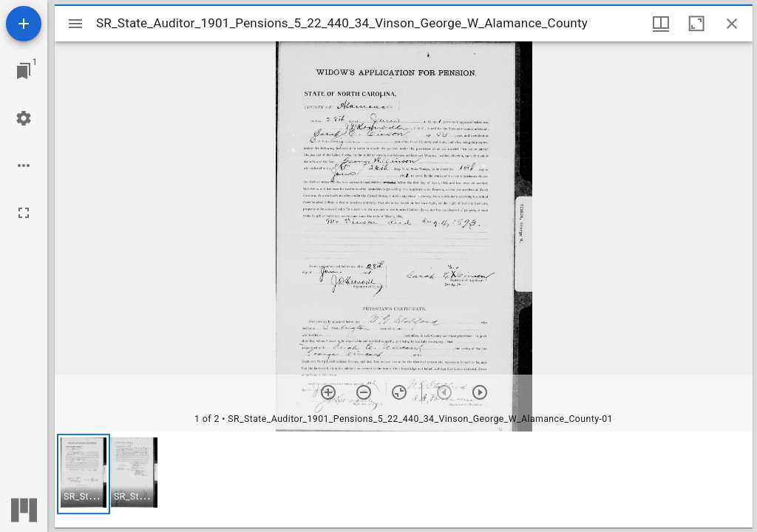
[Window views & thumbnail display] (661, 24)
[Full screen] (24, 213)
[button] (84, 474)
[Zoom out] (364, 392)
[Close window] (732, 24)
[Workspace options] (24, 166)
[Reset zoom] (399, 392)
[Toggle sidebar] (75, 24)
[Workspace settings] (24, 118)
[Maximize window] (696, 24)
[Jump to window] (24, 71)
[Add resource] (24, 24)
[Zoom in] (328, 392)
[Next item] (480, 392)
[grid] (404, 480)
